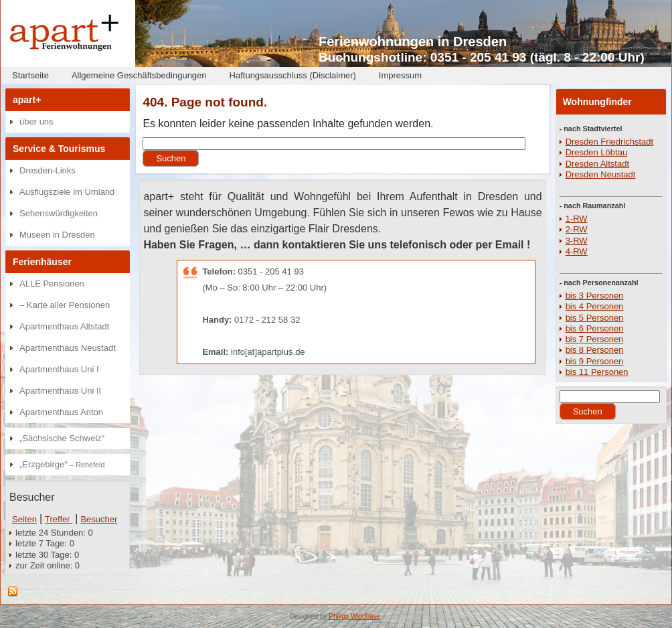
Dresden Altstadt (597, 164)
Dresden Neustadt (601, 174)
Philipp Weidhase (354, 616)
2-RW (577, 229)
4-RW (577, 251)
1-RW (577, 219)
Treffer (59, 519)
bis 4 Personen (595, 306)
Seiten (24, 519)
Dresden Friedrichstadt (610, 142)
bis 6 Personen (595, 328)
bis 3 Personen (595, 296)
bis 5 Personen (595, 318)
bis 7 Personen (595, 339)
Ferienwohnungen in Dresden (413, 42)
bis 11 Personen (597, 372)
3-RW (577, 241)
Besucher (99, 519)
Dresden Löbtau (597, 152)
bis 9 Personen (595, 361)
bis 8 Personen (595, 350)
